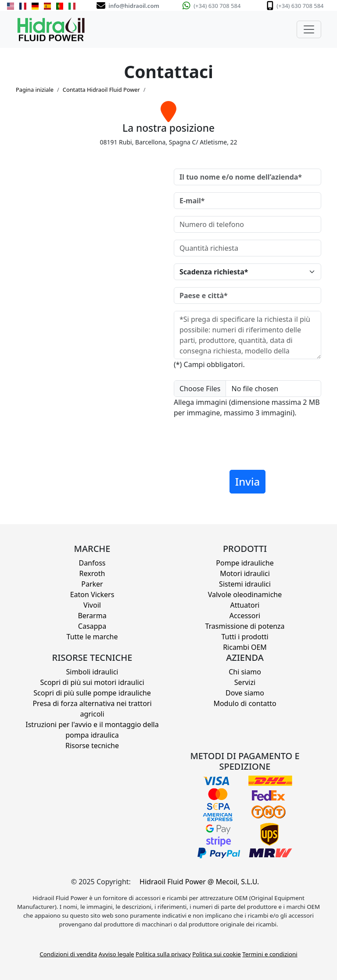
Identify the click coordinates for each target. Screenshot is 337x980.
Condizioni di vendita (68, 954)
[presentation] (240, 446)
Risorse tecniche (92, 746)
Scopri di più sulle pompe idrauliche (92, 693)
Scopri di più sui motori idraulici (92, 682)
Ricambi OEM (245, 647)
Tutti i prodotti (245, 637)
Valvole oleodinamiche (245, 594)
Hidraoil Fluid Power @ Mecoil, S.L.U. (199, 882)
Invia (247, 481)
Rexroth (92, 573)
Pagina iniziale (35, 90)
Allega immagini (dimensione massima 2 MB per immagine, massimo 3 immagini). (247, 407)
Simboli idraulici (92, 672)
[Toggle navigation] (309, 29)
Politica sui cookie (217, 954)
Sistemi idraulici (245, 584)
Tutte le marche (92, 637)
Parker (92, 584)
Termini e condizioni (270, 954)
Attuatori (245, 605)
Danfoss (92, 563)
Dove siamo (245, 693)
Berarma (92, 616)
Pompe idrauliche (245, 563)
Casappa (92, 626)
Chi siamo (245, 672)
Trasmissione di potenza (245, 626)
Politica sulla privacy (163, 954)
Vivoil (92, 605)
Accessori (245, 616)
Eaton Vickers (92, 594)
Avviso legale (117, 954)
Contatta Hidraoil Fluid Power (101, 90)
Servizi (245, 682)
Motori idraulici (245, 573)
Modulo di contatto (245, 703)
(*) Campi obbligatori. (209, 364)
